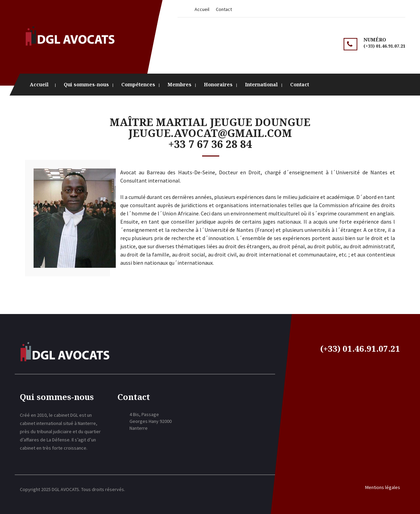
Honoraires (218, 84)
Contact (224, 9)
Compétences (138, 84)
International (261, 84)
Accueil (202, 9)
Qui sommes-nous (86, 84)
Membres (180, 84)
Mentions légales (383, 487)
